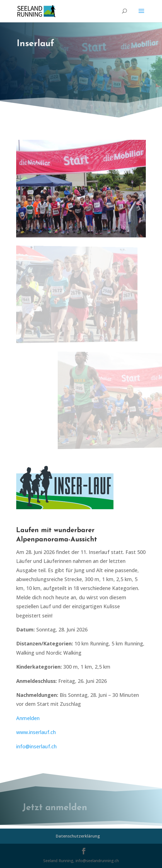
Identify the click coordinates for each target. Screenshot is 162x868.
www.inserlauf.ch (36, 732)
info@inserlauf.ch (36, 746)
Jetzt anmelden (57, 808)
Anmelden (28, 718)
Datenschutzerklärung (78, 836)
